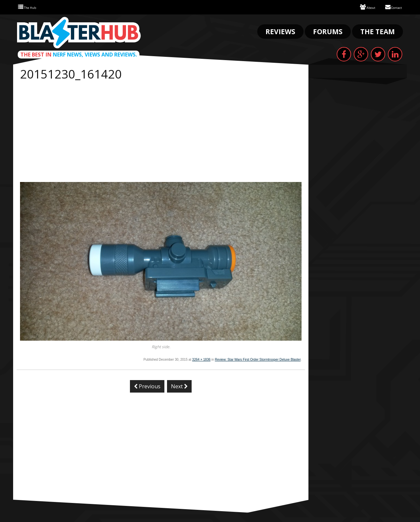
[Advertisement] (161, 132)
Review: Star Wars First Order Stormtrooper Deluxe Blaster (258, 359)
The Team (378, 31)
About (360, 7)
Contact (391, 7)
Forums (328, 31)
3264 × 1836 (201, 359)
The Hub (30, 7)
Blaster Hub (79, 32)
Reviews (280, 31)
